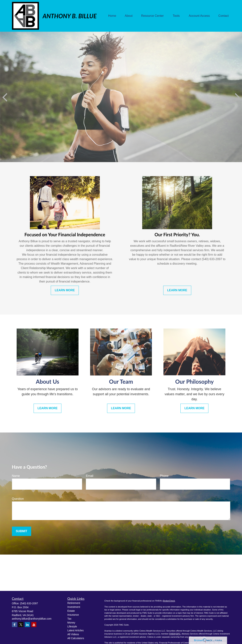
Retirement (74, 603)
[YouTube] (34, 625)
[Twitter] (21, 625)
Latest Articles (75, 630)
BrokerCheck (169, 601)
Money (71, 623)
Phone (164, 476)
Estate (71, 611)
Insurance (73, 615)
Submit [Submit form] (22, 531)
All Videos (73, 634)
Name (16, 476)
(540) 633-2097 (29, 603)
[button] (112, 16)
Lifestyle (72, 626)
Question (18, 499)
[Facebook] (14, 625)
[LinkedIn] (27, 625)
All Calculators (76, 638)
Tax (69, 619)
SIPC (178, 634)
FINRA (172, 634)
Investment (74, 607)
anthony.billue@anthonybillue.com (32, 619)
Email (90, 476)
